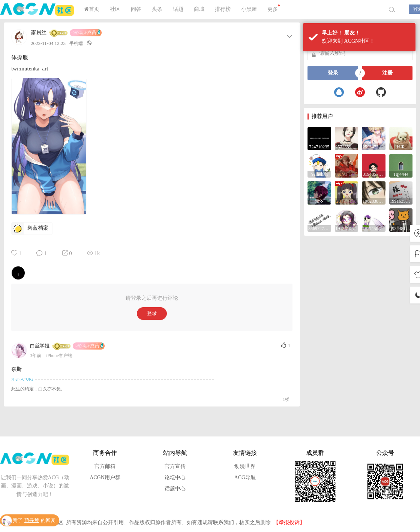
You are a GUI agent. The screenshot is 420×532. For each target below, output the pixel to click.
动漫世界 (245, 466)
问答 (136, 9)
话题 (178, 9)
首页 (92, 9)
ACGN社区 (37, 9)
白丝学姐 (40, 346)
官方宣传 (175, 466)
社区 (115, 9)
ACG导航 (245, 477)
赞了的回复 (34, 521)
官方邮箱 (105, 466)
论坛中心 (175, 477)
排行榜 (223, 9)
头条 (157, 9)
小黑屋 (249, 9)
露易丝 (39, 33)
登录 (152, 313)
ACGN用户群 (105, 477)
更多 (274, 8)
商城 (199, 9)
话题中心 (175, 489)
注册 (387, 73)
